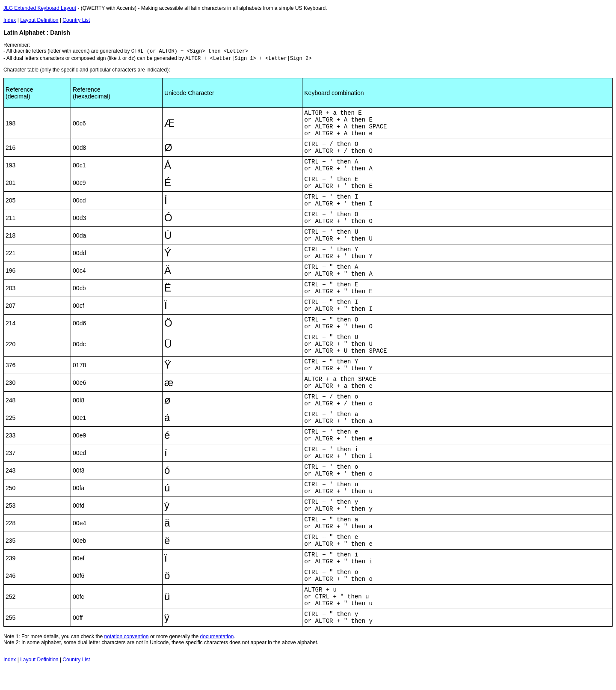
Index (10, 20)
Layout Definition (39, 20)
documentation (217, 636)
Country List (76, 20)
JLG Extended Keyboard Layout (40, 8)
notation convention (126, 636)
